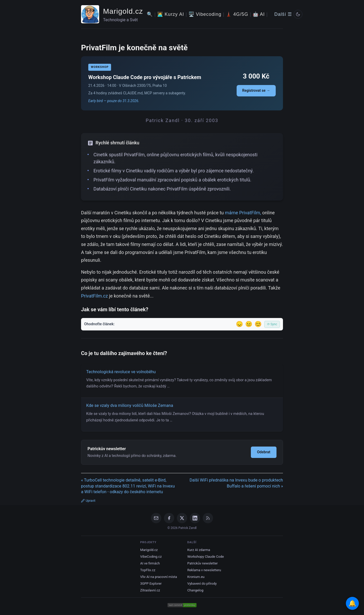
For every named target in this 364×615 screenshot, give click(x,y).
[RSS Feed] (208, 518)
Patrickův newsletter (203, 563)
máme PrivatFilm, (243, 213)
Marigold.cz (123, 11)
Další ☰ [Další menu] (283, 14)
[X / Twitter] (182, 518)
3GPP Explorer (151, 584)
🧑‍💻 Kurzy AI (171, 14)
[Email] (156, 518)
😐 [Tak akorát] (249, 324)
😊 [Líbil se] (258, 324)
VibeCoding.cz (151, 557)
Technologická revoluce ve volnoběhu (121, 372)
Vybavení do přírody (202, 584)
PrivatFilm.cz (94, 296)
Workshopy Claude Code (206, 557)
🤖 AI (259, 14)
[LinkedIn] (195, 518)
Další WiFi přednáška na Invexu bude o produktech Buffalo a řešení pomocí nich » (236, 483)
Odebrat (264, 452)
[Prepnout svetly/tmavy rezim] (298, 14)
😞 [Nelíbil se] (239, 324)
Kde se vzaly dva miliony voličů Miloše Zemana (130, 405)
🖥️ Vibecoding (205, 14)
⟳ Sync (272, 324)
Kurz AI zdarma (199, 550)
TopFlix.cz (148, 570)
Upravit (88, 501)
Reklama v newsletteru (204, 570)
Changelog (195, 590)
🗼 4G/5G (237, 14)
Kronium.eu (196, 577)
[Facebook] (169, 518)
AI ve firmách (150, 563)
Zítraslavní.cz (150, 590)
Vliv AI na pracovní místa (158, 577)
